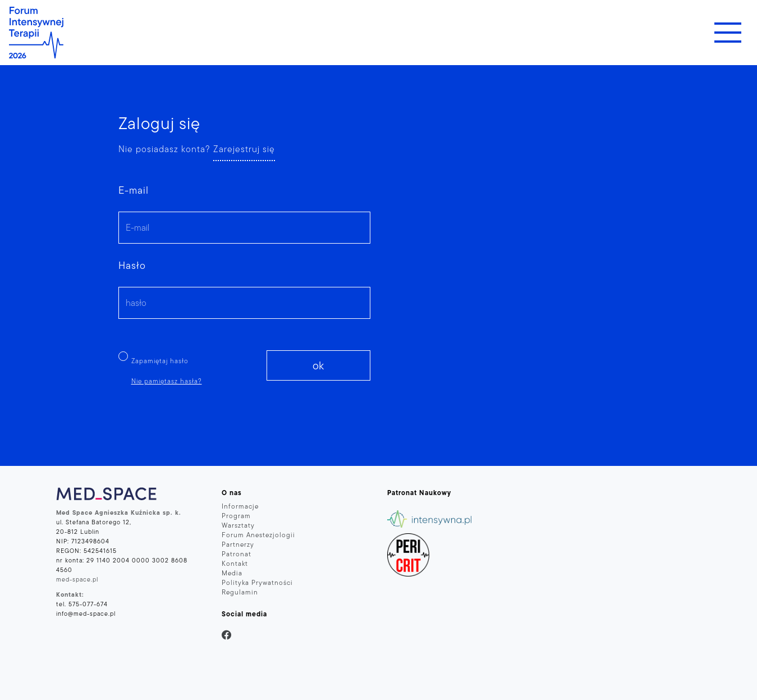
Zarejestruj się (244, 149)
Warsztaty (238, 525)
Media (232, 573)
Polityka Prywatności (257, 582)
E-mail (134, 190)
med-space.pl (77, 579)
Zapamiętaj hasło (160, 361)
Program (236, 516)
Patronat (237, 554)
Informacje (240, 506)
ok (318, 365)
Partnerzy (238, 544)
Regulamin (240, 592)
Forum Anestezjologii (258, 535)
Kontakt (235, 563)
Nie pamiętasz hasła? (167, 381)
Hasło (132, 265)
